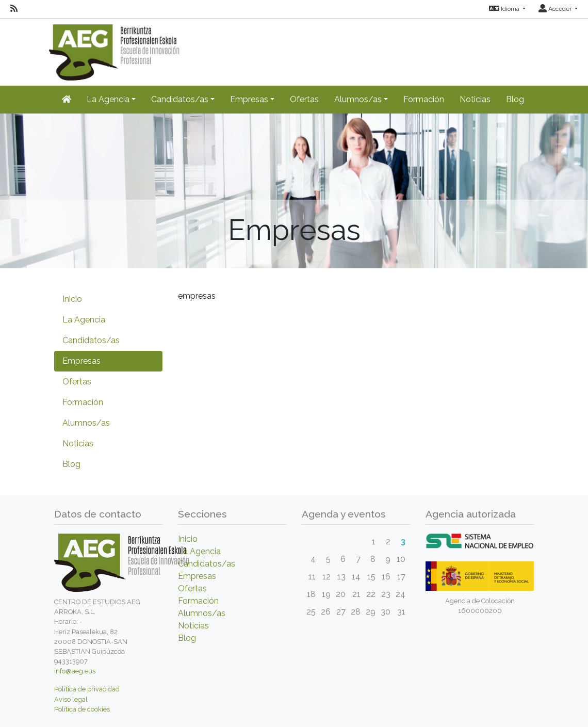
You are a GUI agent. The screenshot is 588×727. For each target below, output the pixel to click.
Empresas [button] (249, 99)
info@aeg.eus (75, 671)
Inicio (72, 299)
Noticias (475, 99)
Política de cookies (82, 709)
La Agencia (84, 320)
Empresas (81, 361)
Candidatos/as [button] (180, 99)
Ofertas (304, 99)
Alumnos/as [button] (358, 99)
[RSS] (14, 9)
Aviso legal (71, 699)
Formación (424, 99)
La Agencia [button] (108, 99)
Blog (515, 99)
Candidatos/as (91, 340)
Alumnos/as (86, 423)
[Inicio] (67, 100)
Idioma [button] (505, 9)
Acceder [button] (556, 9)
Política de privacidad (87, 689)
